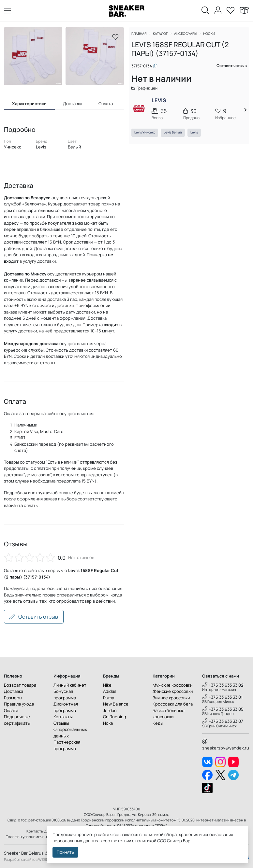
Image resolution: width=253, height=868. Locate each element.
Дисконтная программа (66, 707)
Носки (215, 37)
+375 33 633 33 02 (223, 685)
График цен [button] (149, 91)
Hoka (108, 723)
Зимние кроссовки (171, 698)
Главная (142, 37)
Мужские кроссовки (172, 685)
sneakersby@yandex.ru (226, 745)
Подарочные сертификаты (17, 720)
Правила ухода (19, 704)
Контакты (63, 717)
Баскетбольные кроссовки (169, 714)
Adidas (110, 691)
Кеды (158, 723)
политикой (146, 841)
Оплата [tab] (106, 104)
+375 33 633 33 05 (223, 709)
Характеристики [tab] (29, 104)
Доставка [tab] (73, 104)
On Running (115, 717)
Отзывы (61, 723)
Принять (65, 852)
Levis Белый (176, 137)
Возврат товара (20, 685)
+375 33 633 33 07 (223, 721)
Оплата (11, 710)
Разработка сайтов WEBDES (28, 859)
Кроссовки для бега (173, 704)
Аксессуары (191, 37)
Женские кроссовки (173, 691)
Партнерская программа (67, 745)
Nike (107, 685)
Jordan (110, 710)
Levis (197, 137)
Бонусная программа (65, 694)
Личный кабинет (70, 685)
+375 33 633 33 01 (222, 697)
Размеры (13, 698)
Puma (109, 698)
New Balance (116, 704)
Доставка (14, 691)
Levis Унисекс (148, 137)
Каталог (165, 37)
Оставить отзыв (34, 617)
